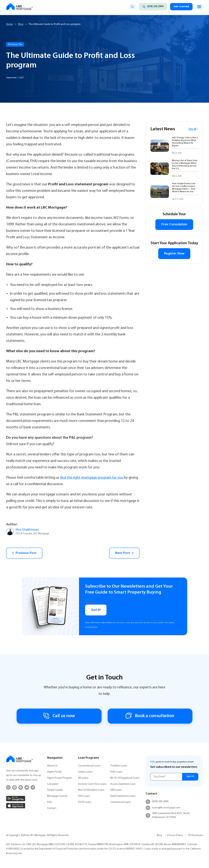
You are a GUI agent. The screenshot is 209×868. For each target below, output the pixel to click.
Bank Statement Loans (123, 796)
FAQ (50, 802)
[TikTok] (33, 787)
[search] (132, 7)
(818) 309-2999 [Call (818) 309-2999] (157, 802)
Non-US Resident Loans (91, 790)
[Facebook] (21, 787)
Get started (181, 7)
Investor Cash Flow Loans (92, 784)
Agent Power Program (60, 778)
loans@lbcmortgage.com (163, 808)
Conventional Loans (89, 766)
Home (9, 24)
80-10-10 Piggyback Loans (125, 778)
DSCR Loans (85, 802)
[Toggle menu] (199, 7)
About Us (52, 766)
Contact (52, 808)
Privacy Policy (175, 835)
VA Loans (83, 778)
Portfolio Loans (119, 766)
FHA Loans (116, 772)
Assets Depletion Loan (123, 784)
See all (193, 129)
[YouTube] (27, 787)
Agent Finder (54, 772)
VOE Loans (84, 796)
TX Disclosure (195, 835)
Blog (21, 24)
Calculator (53, 784)
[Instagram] (8, 787)
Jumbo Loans (85, 772)
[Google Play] (16, 799)
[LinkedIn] (15, 787)
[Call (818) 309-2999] (152, 7)
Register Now (174, 254)
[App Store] (16, 806)
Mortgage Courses (57, 796)
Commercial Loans (121, 802)
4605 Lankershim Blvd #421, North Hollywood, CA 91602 (168, 815)
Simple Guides (55, 790)
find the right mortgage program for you (92, 478)
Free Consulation (174, 225)
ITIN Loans (116, 790)
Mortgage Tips (15, 44)
